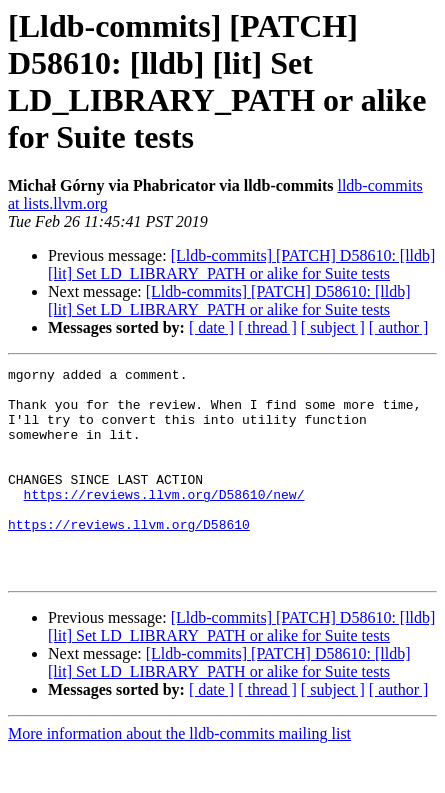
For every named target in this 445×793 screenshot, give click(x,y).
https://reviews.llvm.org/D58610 (129, 557)
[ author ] (399, 327)
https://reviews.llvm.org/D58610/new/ (164, 521)
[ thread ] (267, 327)
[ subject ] (333, 327)
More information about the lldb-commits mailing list (179, 775)
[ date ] (211, 327)
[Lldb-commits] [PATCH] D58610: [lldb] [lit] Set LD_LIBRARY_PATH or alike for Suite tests (241, 264)
